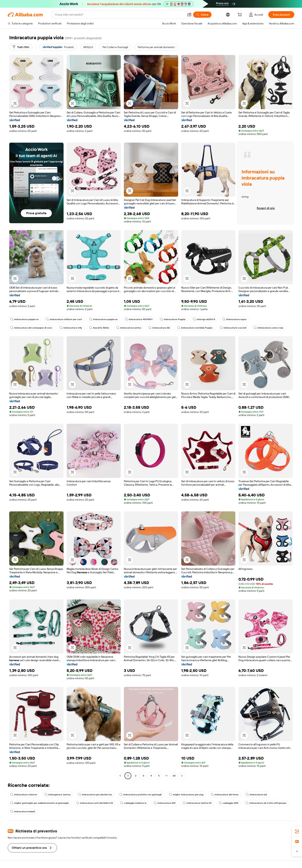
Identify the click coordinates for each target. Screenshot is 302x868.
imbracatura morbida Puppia (195, 328)
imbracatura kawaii (23, 811)
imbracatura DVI (165, 803)
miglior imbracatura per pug (186, 795)
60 (174, 776)
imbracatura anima (129, 328)
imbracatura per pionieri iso (95, 795)
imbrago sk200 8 (204, 319)
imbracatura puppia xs (24, 319)
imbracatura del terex (225, 795)
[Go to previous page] (120, 776)
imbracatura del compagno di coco (31, 328)
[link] (297, 831)
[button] (189, 15)
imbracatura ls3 (256, 795)
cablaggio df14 (229, 803)
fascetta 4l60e (99, 328)
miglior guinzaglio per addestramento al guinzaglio (40, 803)
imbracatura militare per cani (64, 319)
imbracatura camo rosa (268, 328)
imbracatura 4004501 (139, 319)
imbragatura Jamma (58, 795)
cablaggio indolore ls (133, 803)
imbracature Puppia (173, 319)
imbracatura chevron (24, 795)
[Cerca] (202, 15)
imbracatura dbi (159, 328)
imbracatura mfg (71, 328)
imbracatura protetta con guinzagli (141, 795)
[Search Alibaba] (120, 15)
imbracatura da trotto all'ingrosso (266, 803)
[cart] (240, 15)
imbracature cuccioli (233, 328)
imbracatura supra (234, 319)
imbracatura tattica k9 (197, 803)
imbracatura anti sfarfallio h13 (95, 803)
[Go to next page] (182, 776)
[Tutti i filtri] (21, 47)
